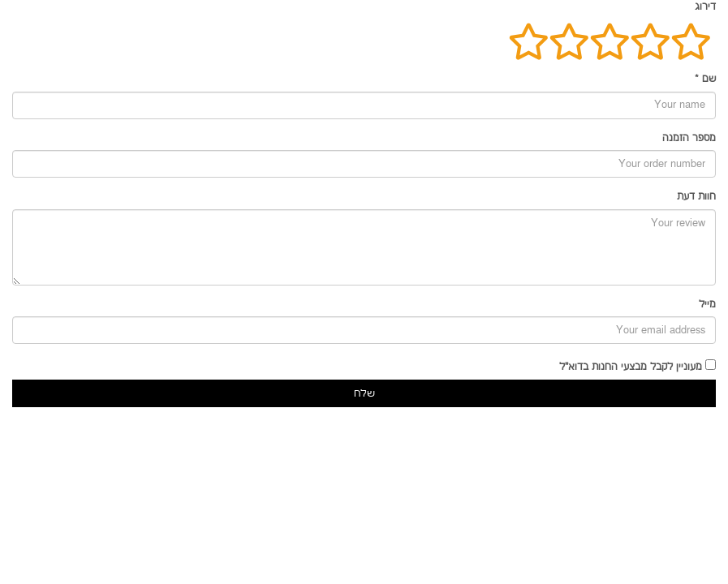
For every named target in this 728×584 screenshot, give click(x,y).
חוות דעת (696, 197)
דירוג (705, 7)
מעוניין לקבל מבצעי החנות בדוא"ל (631, 367)
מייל (707, 305)
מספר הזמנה (689, 138)
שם (705, 79)
